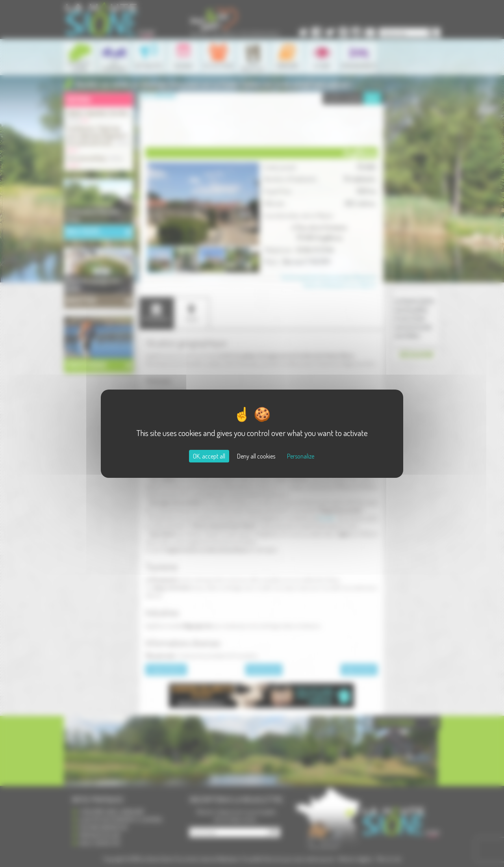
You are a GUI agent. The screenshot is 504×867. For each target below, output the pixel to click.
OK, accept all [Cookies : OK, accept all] (209, 456)
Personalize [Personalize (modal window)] (301, 456)
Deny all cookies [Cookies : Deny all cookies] (256, 456)
